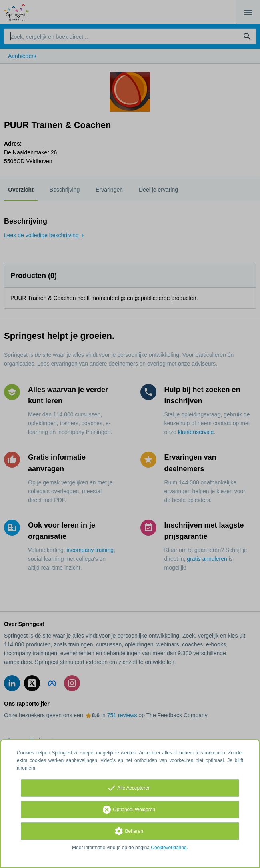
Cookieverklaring (169, 848)
